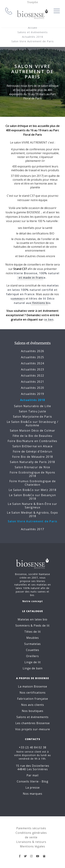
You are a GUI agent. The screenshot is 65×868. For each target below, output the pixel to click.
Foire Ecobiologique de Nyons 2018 (32, 474)
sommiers (18, 299)
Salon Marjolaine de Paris (33, 417)
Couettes (33, 650)
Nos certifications (33, 693)
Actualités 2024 (33, 363)
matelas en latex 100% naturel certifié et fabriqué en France (32, 290)
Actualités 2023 (33, 369)
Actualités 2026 (33, 351)
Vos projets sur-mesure (33, 729)
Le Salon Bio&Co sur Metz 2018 (33, 490)
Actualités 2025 (33, 357)
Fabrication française (33, 699)
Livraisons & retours (31, 842)
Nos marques (33, 794)
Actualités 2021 (33, 382)
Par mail (32, 775)
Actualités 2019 (33, 394)
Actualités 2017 (33, 529)
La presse (33, 788)
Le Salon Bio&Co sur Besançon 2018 (32, 497)
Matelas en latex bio (32, 619)
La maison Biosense (33, 686)
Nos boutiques (33, 711)
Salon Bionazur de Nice (32, 467)
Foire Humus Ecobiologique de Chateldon (32, 483)
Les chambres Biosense (33, 723)
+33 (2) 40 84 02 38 (33, 747)
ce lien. (49, 319)
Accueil (32, 28)
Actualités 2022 (33, 376)
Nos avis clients (33, 705)
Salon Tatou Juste (33, 411)
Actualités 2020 (33, 388)
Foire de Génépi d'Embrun (33, 451)
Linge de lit (33, 662)
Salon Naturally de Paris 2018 (32, 462)
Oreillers (32, 656)
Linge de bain (33, 668)
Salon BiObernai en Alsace (32, 446)
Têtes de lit (32, 632)
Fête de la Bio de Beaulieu (32, 436)
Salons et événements (33, 32)
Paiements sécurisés (31, 828)
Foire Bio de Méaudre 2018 (33, 457)
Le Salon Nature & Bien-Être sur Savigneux (32, 506)
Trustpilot (32, 2)
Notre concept (33, 601)
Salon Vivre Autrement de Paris (33, 41)
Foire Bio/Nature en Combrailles (32, 441)
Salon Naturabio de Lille (33, 406)
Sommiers (23, 626)
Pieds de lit (42, 626)
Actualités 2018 (33, 37)
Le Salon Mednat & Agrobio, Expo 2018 (32, 514)
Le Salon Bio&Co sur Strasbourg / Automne (33, 424)
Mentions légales (32, 846)
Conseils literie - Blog (33, 781)
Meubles (33, 638)
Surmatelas (32, 644)
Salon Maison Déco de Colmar (33, 431)
